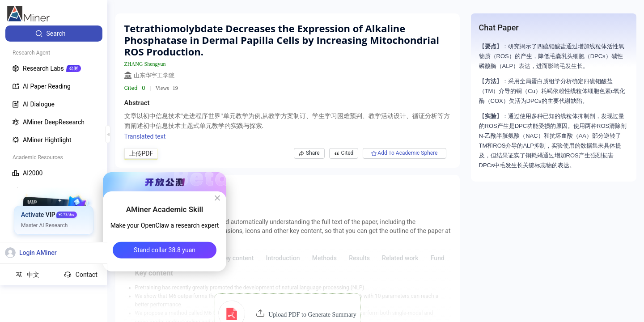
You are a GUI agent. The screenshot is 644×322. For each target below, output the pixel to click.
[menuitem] (54, 34)
